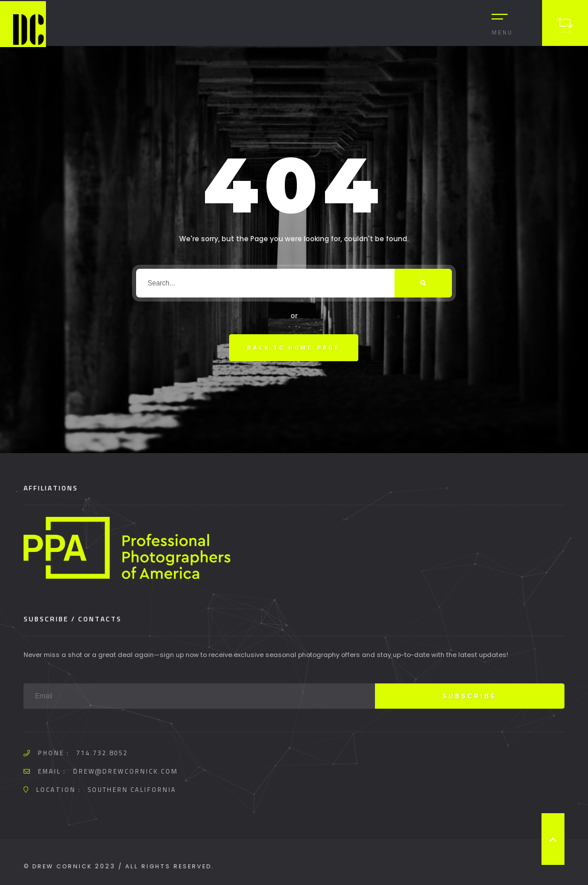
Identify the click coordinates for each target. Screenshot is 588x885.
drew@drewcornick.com (125, 771)
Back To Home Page (294, 348)
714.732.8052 (102, 753)
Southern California (132, 790)
